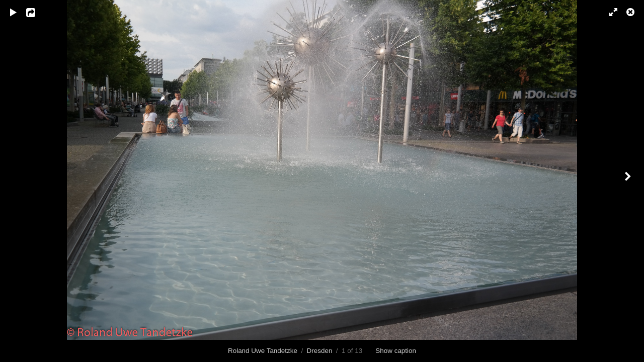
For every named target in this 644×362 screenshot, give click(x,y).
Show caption (396, 351)
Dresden (320, 351)
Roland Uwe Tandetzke (263, 351)
